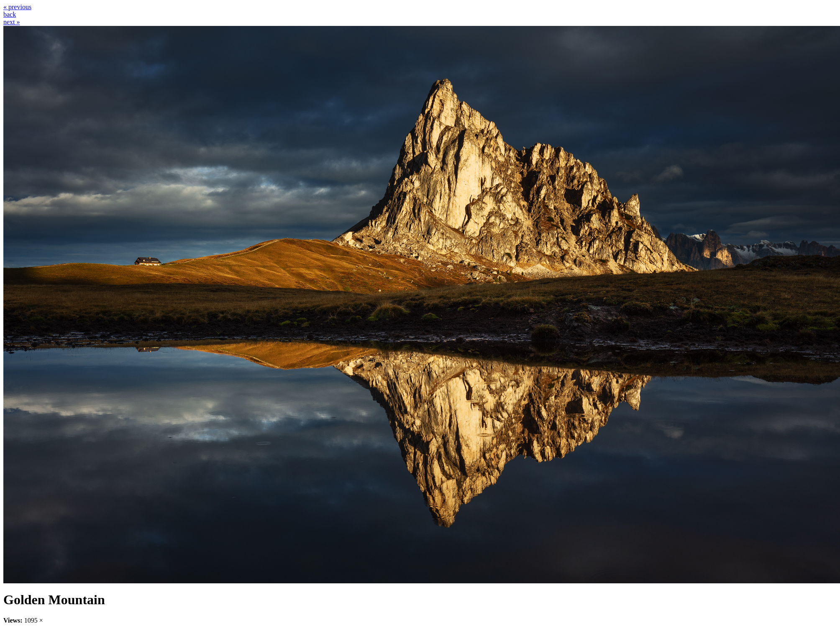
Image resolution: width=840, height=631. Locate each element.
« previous (17, 7)
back (10, 14)
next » (12, 22)
